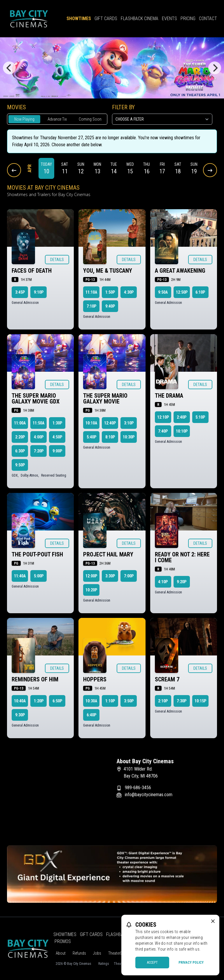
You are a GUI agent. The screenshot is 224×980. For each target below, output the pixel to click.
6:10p (200, 292)
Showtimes (79, 18)
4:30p (129, 292)
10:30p (129, 437)
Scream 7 (167, 679)
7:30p (182, 701)
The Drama (169, 396)
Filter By (123, 107)
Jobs (97, 953)
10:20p (91, 590)
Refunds (79, 953)
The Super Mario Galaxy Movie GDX (36, 399)
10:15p (200, 701)
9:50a (163, 292)
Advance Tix (57, 119)
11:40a (20, 576)
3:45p (20, 292)
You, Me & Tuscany (108, 271)
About (61, 953)
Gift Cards (106, 18)
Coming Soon (90, 119)
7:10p (91, 306)
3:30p (110, 576)
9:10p (39, 292)
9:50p (20, 465)
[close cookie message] (213, 921)
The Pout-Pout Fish (37, 554)
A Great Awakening (180, 271)
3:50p (129, 701)
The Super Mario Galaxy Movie (105, 399)
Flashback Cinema (140, 18)
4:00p (39, 437)
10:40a (20, 701)
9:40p (110, 306)
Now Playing (24, 119)
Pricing (188, 18)
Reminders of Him (35, 679)
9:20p (182, 582)
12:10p (163, 417)
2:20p (20, 437)
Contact (208, 18)
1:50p (110, 292)
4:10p (163, 582)
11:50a (38, 423)
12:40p (110, 423)
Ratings (104, 964)
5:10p (200, 417)
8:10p (110, 437)
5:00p (39, 576)
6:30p (20, 451)
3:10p (129, 423)
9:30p (20, 715)
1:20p (39, 701)
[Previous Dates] (14, 170)
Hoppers (95, 679)
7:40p (163, 431)
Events (169, 18)
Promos (63, 941)
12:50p (182, 292)
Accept (152, 963)
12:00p (91, 576)
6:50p (57, 701)
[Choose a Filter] (162, 119)
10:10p (182, 431)
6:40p (91, 715)
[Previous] (9, 68)
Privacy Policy (191, 963)
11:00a (20, 423)
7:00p (129, 576)
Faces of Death (32, 271)
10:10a (91, 423)
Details (57, 260)
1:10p (110, 701)
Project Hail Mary (108, 554)
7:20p (39, 451)
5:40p (91, 437)
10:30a (91, 701)
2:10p (163, 701)
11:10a (91, 292)
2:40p (182, 417)
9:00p (57, 451)
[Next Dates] (210, 170)
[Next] (215, 68)
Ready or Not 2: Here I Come (182, 557)
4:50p (57, 437)
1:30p (57, 423)
